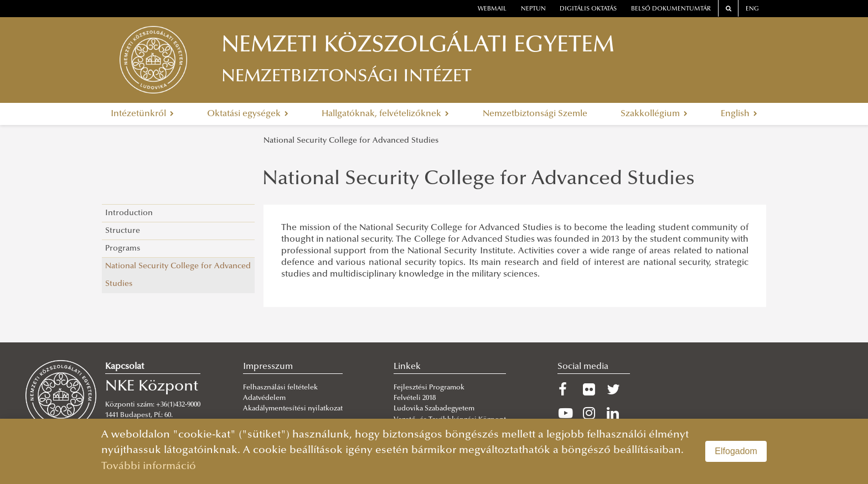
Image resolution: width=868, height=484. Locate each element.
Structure (123, 231)
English (739, 114)
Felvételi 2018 (415, 398)
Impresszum (268, 367)
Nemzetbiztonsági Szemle (535, 114)
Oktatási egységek (248, 114)
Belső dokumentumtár (671, 9)
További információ (149, 467)
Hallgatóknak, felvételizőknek (385, 114)
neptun (533, 9)
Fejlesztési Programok (429, 388)
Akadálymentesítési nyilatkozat (293, 409)
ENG (752, 9)
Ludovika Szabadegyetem (434, 409)
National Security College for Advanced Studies (351, 141)
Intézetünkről (142, 114)
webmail (492, 9)
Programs (123, 249)
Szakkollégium (654, 114)
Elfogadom (736, 451)
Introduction (129, 213)
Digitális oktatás (588, 9)
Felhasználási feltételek (280, 388)
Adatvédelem (264, 398)
